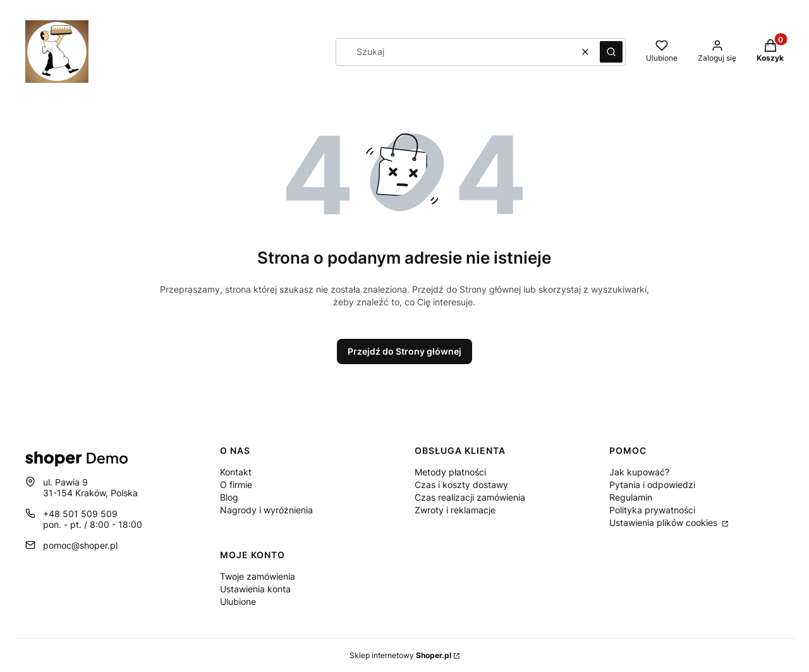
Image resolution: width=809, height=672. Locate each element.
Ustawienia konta (255, 589)
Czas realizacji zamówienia (470, 497)
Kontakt (236, 472)
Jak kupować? (639, 472)
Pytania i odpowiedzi (652, 485)
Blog (229, 497)
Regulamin (631, 497)
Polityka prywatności (652, 510)
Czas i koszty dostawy (461, 485)
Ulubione (238, 602)
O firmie (236, 485)
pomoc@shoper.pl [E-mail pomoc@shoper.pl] (80, 545)
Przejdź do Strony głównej (404, 351)
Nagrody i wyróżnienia (266, 510)
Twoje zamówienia (258, 576)
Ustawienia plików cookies (665, 522)
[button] (611, 52)
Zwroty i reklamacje (455, 510)
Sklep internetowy (400, 655)
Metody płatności (450, 472)
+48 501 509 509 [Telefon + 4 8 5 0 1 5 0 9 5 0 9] (80, 514)
